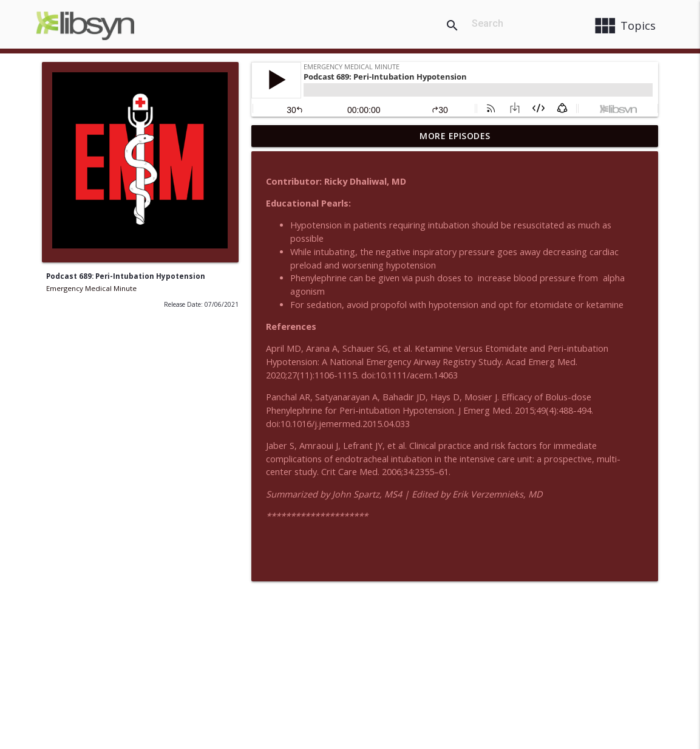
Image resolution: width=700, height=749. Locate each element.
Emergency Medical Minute (91, 288)
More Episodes (455, 136)
